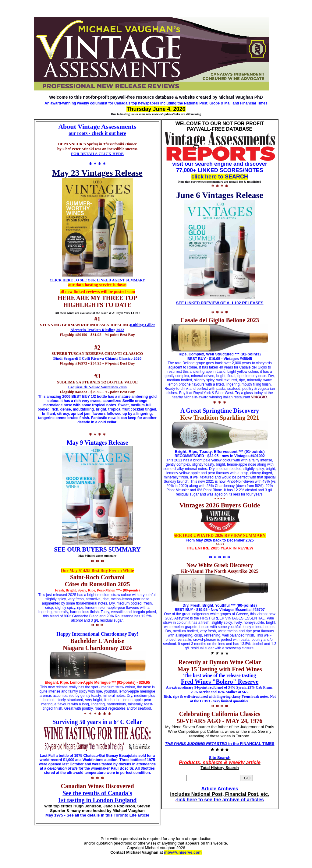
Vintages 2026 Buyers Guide (220, 505)
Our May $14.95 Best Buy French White (97, 571)
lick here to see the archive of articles (220, 800)
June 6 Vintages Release (220, 195)
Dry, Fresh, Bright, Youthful (206, 605)
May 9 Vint (81, 443)
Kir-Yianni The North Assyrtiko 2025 (220, 571)
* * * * (97, 164)
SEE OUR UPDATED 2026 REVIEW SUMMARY (220, 536)
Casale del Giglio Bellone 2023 (220, 320)
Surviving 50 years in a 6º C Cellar (97, 722)
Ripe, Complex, (192, 354)
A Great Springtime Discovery (220, 411)
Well (210, 354)
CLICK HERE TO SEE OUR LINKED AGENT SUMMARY (97, 280)
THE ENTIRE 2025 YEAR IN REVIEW (220, 548)
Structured (224, 354)
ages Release (112, 443)
